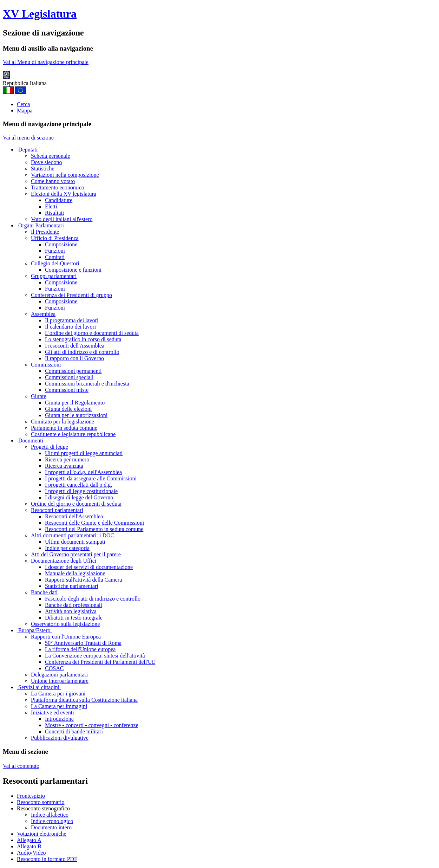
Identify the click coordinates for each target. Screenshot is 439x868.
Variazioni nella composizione (65, 175)
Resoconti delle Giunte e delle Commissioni (94, 523)
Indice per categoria (67, 548)
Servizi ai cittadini (39, 687)
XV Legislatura (40, 14)
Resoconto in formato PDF (47, 859)
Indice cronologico (52, 821)
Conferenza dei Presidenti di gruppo (71, 295)
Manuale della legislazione (75, 573)
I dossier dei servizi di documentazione (89, 567)
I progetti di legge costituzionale (81, 491)
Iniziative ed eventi (53, 712)
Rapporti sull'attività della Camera (83, 580)
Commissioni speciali (69, 377)
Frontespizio (31, 796)
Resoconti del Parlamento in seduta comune (94, 529)
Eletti (51, 206)
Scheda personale (51, 156)
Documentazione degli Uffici (64, 561)
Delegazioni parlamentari (59, 675)
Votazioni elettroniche (42, 834)
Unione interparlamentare (60, 681)
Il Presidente (45, 232)
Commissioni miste (67, 390)
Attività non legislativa (71, 611)
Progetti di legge (50, 447)
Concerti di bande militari (74, 731)
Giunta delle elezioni (68, 409)
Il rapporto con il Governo (74, 358)
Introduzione (59, 719)
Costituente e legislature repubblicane (73, 434)
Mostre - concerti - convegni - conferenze (92, 725)
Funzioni (55, 251)
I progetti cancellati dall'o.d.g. (78, 485)
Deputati (28, 150)
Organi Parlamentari (41, 225)
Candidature (59, 200)
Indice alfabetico (50, 815)
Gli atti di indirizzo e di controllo (82, 352)
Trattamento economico (58, 187)
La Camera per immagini (59, 706)
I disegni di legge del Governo (79, 497)
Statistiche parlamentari (72, 586)
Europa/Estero (34, 630)
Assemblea (43, 314)
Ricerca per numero (67, 459)
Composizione (61, 244)
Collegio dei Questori (55, 263)
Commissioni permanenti (73, 371)
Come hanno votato (53, 181)
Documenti (31, 441)
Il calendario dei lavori (70, 327)
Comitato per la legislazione (63, 422)
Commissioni (46, 365)
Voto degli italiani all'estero (62, 219)
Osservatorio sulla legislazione (65, 624)
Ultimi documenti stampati (75, 542)
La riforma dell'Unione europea (80, 649)
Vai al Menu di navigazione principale (46, 62)
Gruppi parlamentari (54, 276)
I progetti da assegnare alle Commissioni (91, 478)
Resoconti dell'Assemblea (74, 516)
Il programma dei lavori (72, 320)
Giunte (39, 396)
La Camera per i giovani (58, 694)
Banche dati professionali (74, 605)
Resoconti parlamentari (57, 510)
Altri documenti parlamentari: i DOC (73, 535)
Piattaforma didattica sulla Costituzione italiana (84, 700)
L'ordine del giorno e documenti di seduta (92, 333)
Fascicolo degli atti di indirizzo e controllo (93, 599)
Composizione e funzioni (73, 270)
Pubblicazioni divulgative (60, 738)
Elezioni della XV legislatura (64, 194)
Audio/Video (31, 853)
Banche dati (44, 592)
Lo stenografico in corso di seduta (83, 339)
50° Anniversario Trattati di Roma (83, 643)
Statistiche (43, 169)
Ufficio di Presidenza (55, 238)
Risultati (54, 213)
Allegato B (29, 846)
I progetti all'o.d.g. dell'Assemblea (83, 472)
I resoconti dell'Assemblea (75, 346)
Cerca (23, 104)
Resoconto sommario (41, 802)
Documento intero (51, 827)
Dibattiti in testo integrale (74, 618)
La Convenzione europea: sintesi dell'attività (95, 656)
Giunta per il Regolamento (75, 403)
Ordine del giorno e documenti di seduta (76, 504)
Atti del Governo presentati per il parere (76, 554)
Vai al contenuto (21, 766)
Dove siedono (46, 162)
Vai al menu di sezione (28, 138)
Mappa (25, 111)
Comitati (55, 257)
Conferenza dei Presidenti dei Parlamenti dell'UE (100, 662)
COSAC (54, 668)
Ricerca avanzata (64, 466)
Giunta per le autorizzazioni (76, 415)
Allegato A (29, 840)
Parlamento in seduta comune (64, 428)
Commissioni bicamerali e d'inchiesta (87, 384)
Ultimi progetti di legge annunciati (84, 453)
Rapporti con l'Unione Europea (66, 637)
